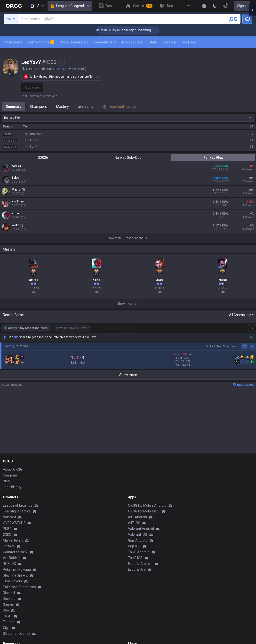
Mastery (63, 107)
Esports (9, 542)
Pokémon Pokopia (17, 489)
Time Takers (12, 501)
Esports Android (140, 483)
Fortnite (9, 466)
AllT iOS (134, 443)
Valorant (9, 437)
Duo (6, 530)
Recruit (133, 583)
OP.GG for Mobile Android (147, 425)
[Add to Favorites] (61, 62)
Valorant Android (141, 448)
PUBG (7, 448)
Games (8, 524)
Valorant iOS (138, 454)
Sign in (242, 6)
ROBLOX (9, 483)
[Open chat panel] (252, 87)
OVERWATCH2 (14, 443)
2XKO (7, 454)
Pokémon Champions (19, 507)
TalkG (7, 536)
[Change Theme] (215, 6)
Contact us (11, 595)
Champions (13, 42)
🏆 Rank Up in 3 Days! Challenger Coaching (133, 30)
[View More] (189, 6)
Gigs (6, 547)
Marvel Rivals (13, 460)
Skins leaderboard (74, 42)
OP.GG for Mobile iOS (144, 431)
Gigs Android (138, 460)
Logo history (12, 407)
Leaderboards (105, 42)
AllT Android (137, 437)
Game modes (41, 42)
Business (135, 572)
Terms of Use (13, 577)
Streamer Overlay (16, 553)
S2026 (43, 158)
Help (6, 583)
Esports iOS (137, 489)
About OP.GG (13, 389)
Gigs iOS (134, 466)
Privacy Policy (14, 572)
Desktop (9, 518)
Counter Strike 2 (15, 472)
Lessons (170, 42)
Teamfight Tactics (17, 431)
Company (10, 395)
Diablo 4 (9, 512)
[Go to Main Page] (14, 6)
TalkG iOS (135, 477)
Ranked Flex (213, 158)
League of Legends (70, 6)
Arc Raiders (12, 477)
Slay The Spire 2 (15, 495)
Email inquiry (13, 589)
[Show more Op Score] (252, 284)
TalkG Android (139, 472)
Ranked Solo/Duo (128, 158)
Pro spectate (132, 42)
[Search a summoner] (233, 19)
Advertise (135, 577)
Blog (6, 401)
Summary (14, 107)
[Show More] (204, 6)
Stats (153, 42)
